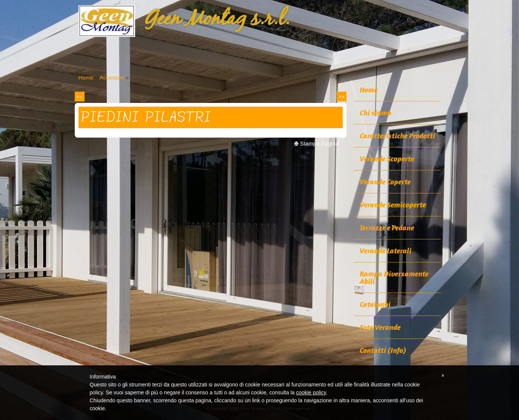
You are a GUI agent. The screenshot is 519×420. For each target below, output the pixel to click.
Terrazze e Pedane (387, 228)
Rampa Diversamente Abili (394, 277)
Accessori (112, 77)
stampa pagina (320, 143)
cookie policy (311, 392)
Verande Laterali (386, 251)
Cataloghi (375, 304)
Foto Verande (380, 327)
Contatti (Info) (383, 350)
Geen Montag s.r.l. (217, 19)
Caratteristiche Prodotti (397, 136)
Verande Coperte (385, 182)
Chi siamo (375, 113)
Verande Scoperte (387, 159)
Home (86, 77)
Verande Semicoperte (393, 205)
